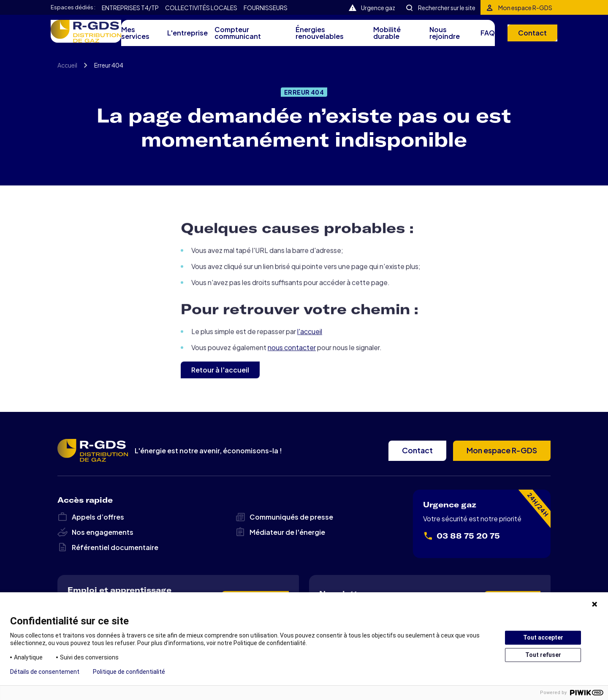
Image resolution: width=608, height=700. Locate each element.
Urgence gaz (380, 7)
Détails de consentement (45, 672)
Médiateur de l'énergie (280, 546)
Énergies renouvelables (315, 39)
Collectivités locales (189, 8)
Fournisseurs (247, 8)
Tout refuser (543, 655)
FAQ (482, 39)
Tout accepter (543, 637)
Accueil (67, 82)
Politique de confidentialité (129, 672)
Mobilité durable (382, 39)
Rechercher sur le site (448, 7)
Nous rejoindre (440, 39)
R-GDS (93, 37)
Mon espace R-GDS (525, 7)
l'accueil (310, 363)
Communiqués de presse (284, 531)
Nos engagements (95, 546)
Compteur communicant (235, 39)
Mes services (140, 39)
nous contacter (292, 379)
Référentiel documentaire (108, 561)
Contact (526, 39)
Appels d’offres (91, 531)
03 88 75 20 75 (461, 550)
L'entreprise (189, 39)
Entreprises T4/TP (126, 8)
